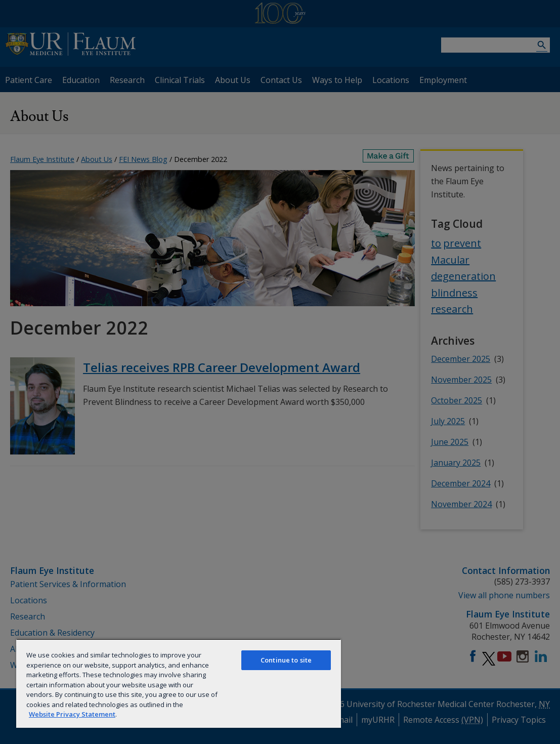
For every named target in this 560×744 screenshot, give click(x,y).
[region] (179, 683)
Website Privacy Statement (72, 714)
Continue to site (286, 660)
